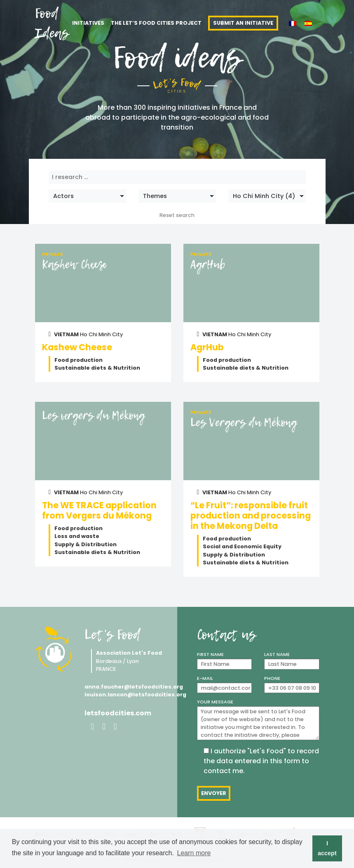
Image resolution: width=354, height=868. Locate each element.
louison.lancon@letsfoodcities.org (128, 695)
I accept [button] (327, 848)
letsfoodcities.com (118, 713)
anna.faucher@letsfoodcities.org (128, 687)
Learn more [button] (194, 853)
